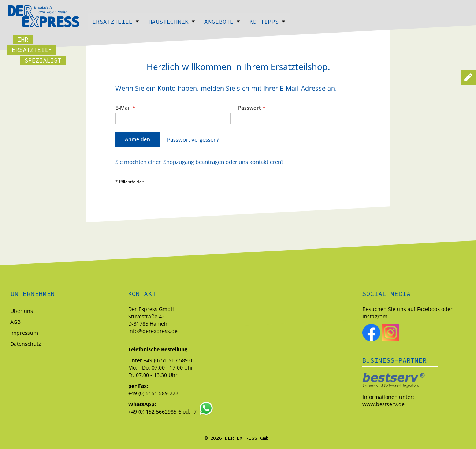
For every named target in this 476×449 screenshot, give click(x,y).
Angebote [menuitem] (222, 22)
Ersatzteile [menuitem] (116, 22)
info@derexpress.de (153, 331)
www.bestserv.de (384, 404)
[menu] (238, 21)
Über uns (22, 311)
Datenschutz (26, 344)
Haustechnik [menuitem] (172, 22)
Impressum (24, 333)
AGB (15, 322)
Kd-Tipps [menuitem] (267, 22)
